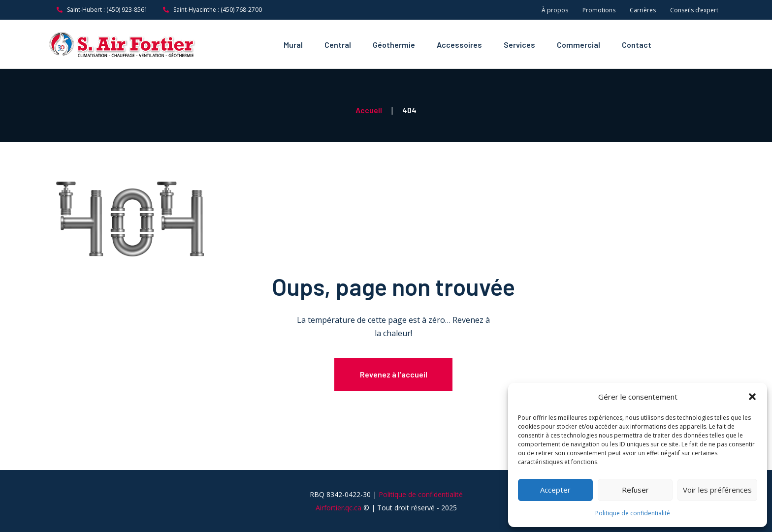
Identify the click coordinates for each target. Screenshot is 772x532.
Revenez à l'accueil (394, 374)
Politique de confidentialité (633, 513)
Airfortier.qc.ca (338, 516)
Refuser (635, 490)
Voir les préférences (717, 490)
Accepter (555, 490)
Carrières (643, 10)
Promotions (599, 10)
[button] (752, 397)
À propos (555, 10)
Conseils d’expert (694, 10)
